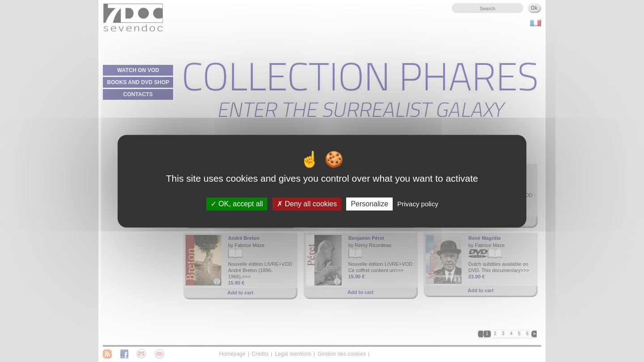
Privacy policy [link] (418, 204)
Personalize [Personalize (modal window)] (369, 204)
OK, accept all (237, 204)
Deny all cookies (307, 204)
